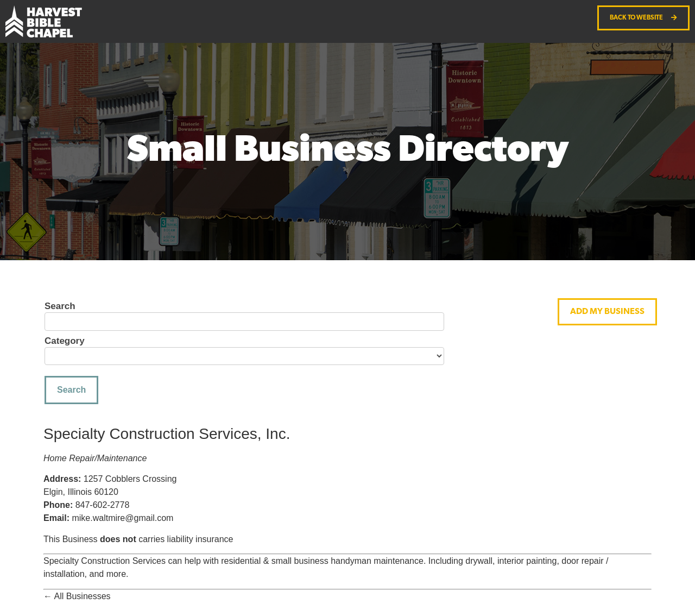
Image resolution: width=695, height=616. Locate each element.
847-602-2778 (103, 505)
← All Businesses (77, 596)
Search (60, 306)
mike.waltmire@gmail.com (122, 518)
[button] (607, 312)
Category (65, 341)
